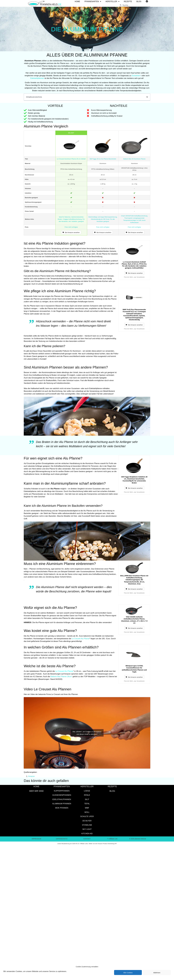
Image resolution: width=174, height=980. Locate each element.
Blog (112, 791)
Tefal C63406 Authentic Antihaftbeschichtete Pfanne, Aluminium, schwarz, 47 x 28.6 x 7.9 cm (134, 620)
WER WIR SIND (36, 791)
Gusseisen (136, 75)
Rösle (87, 795)
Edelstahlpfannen (37, 78)
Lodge (87, 791)
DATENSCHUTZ (62, 839)
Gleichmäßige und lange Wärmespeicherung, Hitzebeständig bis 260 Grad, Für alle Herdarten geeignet (103, 219)
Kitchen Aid (87, 833)
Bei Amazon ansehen (72, 232)
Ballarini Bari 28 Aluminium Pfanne (134, 159)
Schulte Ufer (87, 816)
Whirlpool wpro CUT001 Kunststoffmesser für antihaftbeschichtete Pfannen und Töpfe (134, 669)
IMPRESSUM (36, 839)
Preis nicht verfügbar (71, 227)
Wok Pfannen (62, 808)
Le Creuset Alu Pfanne (81, 638)
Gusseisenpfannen (62, 795)
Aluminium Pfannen (62, 804)
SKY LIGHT (87, 829)
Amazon (31, 776)
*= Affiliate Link (112, 839)
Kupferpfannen (62, 791)
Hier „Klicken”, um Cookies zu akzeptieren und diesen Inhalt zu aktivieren (87, 733)
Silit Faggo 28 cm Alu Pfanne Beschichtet (103, 159)
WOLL (87, 812)
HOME (36, 786)
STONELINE (87, 825)
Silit (87, 799)
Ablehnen (157, 973)
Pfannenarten (62, 786)
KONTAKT (87, 839)
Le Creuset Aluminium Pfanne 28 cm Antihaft (71, 159)
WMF (87, 808)
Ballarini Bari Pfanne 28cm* (61, 676)
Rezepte (112, 786)
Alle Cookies (128, 973)
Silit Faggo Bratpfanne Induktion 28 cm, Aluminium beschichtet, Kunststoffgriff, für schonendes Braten (134, 480)
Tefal (87, 804)
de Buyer (87, 821)
